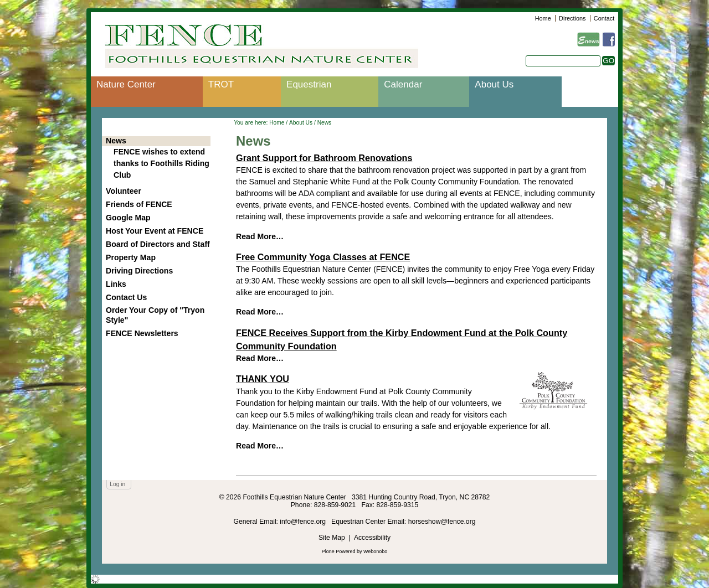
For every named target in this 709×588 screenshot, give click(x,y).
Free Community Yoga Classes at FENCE (323, 257)
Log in (117, 484)
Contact (604, 18)
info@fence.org (304, 522)
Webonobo (375, 551)
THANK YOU (263, 379)
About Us (494, 84)
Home (543, 18)
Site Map (332, 538)
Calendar (403, 84)
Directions (572, 18)
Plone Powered (339, 551)
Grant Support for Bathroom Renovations (324, 158)
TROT (221, 84)
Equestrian (309, 84)
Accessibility (372, 538)
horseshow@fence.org (442, 522)
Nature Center (126, 84)
